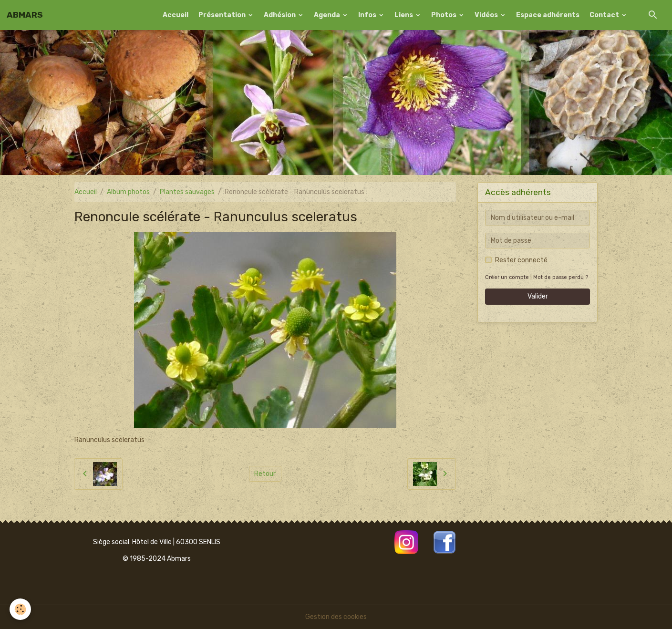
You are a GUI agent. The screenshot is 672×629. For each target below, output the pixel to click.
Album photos (128, 192)
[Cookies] (20, 609)
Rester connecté (521, 260)
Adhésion (280, 15)
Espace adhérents (548, 15)
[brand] (25, 15)
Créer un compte (507, 277)
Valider (538, 296)
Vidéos (487, 15)
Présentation (223, 15)
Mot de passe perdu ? (561, 277)
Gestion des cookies (336, 617)
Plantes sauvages (187, 192)
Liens (404, 15)
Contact (605, 15)
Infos (368, 15)
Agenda (328, 15)
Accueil (176, 15)
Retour (265, 474)
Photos (445, 15)
